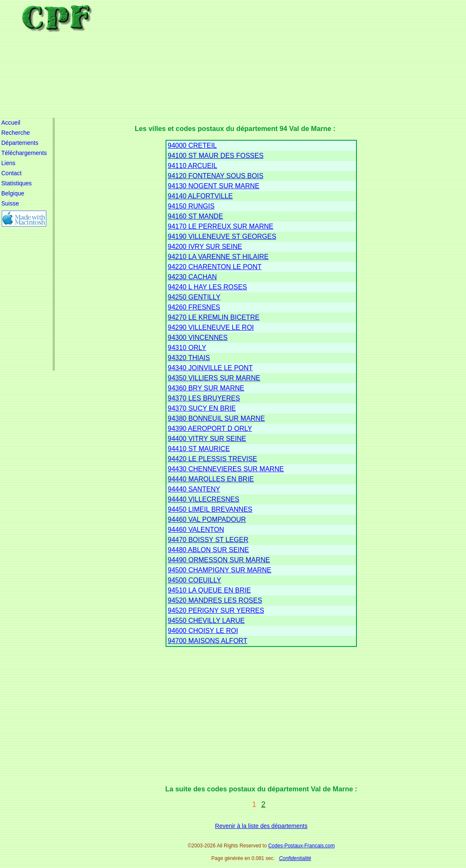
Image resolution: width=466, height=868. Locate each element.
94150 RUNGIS (191, 206)
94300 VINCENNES (198, 338)
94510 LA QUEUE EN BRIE (209, 590)
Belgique (13, 193)
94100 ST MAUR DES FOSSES (216, 156)
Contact (11, 173)
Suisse (10, 203)
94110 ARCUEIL (192, 166)
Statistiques (16, 183)
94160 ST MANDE (195, 216)
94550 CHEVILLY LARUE (206, 621)
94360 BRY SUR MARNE (206, 388)
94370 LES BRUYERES (204, 398)
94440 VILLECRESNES (204, 499)
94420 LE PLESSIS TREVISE (212, 459)
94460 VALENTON (196, 530)
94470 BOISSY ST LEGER (208, 540)
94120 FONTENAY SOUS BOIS (216, 176)
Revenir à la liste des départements (261, 826)
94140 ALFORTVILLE (200, 196)
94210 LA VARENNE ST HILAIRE (218, 257)
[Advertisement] (267, 59)
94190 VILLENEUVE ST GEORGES (222, 236)
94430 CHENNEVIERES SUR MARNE (226, 469)
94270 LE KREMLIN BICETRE (214, 317)
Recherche (16, 133)
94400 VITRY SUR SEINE (207, 439)
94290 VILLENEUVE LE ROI (211, 327)
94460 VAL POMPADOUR (207, 519)
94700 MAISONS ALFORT (208, 641)
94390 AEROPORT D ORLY (210, 429)
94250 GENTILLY (194, 297)
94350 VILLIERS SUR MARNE (214, 378)
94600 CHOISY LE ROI (203, 631)
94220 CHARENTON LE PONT (215, 267)
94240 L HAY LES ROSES (207, 287)
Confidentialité (295, 858)
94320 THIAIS (189, 358)
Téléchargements (24, 153)
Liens (8, 163)
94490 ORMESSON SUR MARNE (219, 560)
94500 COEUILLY (194, 580)
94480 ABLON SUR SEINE (208, 550)
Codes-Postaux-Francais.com (301, 846)
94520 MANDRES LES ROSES (215, 600)
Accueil (11, 123)
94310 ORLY (187, 348)
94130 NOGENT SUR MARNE (214, 186)
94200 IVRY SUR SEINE (205, 247)
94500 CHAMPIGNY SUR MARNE (220, 570)
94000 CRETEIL (192, 146)
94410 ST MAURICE (199, 449)
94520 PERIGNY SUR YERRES (216, 610)
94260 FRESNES (194, 307)
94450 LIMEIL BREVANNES (210, 509)
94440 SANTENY (194, 489)
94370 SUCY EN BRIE (202, 408)
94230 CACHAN (192, 277)
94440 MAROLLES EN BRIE (211, 479)
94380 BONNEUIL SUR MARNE (216, 418)
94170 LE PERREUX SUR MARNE (221, 226)
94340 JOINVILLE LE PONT (210, 368)
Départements (20, 143)
